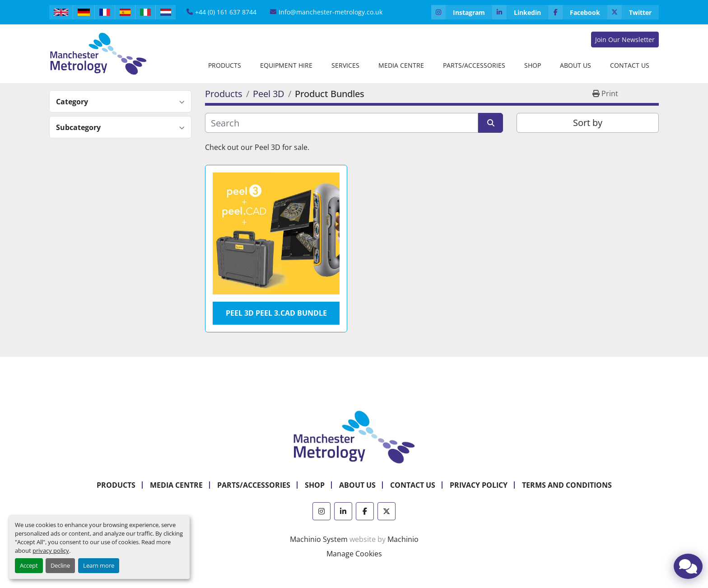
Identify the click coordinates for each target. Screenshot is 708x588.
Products (225, 65)
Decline (60, 565)
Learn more (99, 565)
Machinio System (319, 539)
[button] (225, 65)
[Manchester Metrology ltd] (354, 436)
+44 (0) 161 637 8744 (226, 12)
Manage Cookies (354, 554)
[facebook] (578, 12)
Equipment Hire (286, 65)
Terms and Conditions (567, 485)
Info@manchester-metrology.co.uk (331, 12)
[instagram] (462, 12)
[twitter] (633, 12)
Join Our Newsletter (625, 40)
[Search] (342, 123)
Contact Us (630, 65)
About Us (575, 65)
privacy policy (51, 551)
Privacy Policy (479, 485)
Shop (533, 65)
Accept (29, 565)
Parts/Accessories (474, 65)
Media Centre (401, 65)
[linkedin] (520, 12)
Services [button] (345, 65)
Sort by (588, 123)
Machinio (403, 539)
